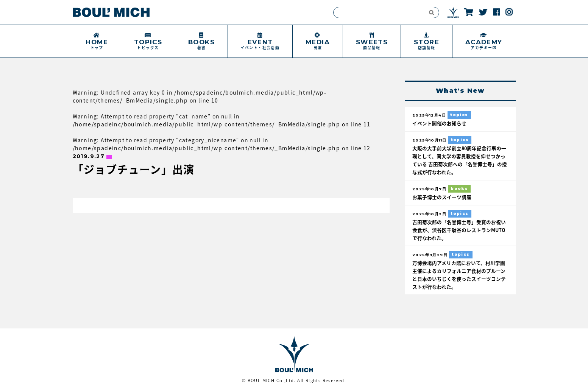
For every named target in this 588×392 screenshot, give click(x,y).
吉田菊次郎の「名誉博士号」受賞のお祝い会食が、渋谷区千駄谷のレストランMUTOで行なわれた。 (459, 230)
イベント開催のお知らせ (439, 123)
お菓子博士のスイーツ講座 (442, 197)
